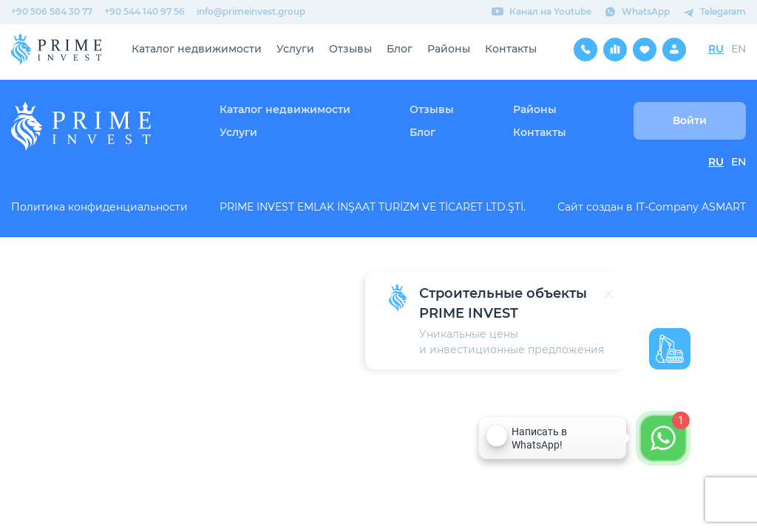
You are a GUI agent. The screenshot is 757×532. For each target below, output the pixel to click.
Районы (449, 49)
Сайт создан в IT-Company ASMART (652, 207)
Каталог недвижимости (197, 49)
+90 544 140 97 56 (145, 11)
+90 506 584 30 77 (52, 11)
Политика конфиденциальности (99, 207)
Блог (400, 49)
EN (739, 49)
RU (716, 49)
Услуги (295, 49)
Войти (690, 120)
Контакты (511, 49)
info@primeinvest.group (251, 11)
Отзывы (350, 49)
